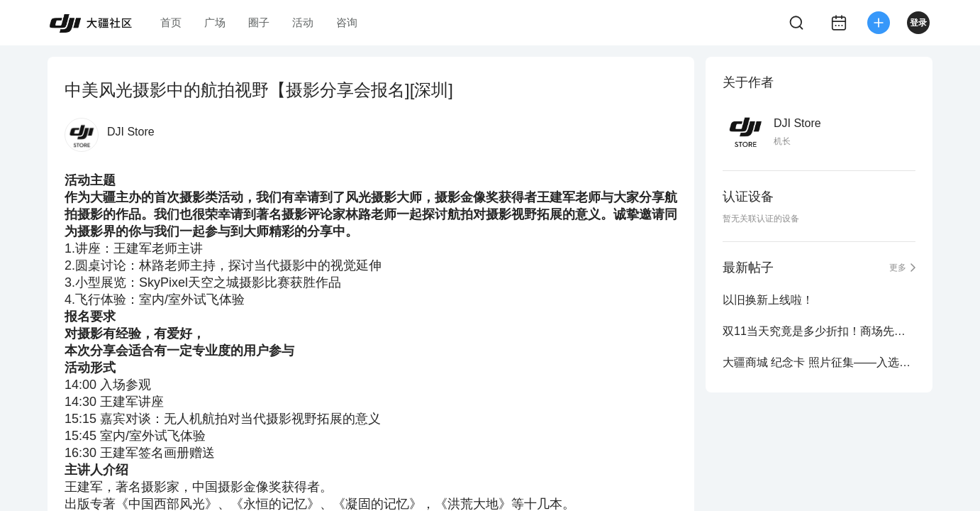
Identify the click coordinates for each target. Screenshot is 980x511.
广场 (215, 22)
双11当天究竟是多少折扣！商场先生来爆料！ (819, 331)
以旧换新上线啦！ (768, 300)
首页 (171, 22)
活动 (303, 22)
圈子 (259, 22)
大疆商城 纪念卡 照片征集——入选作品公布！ (819, 362)
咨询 (347, 22)
